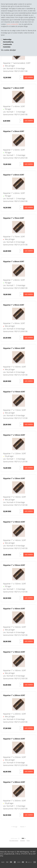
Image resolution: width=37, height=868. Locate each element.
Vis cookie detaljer (8, 50)
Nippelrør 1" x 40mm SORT (14, 88)
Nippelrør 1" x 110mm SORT (14, 392)
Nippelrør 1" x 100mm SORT (14, 348)
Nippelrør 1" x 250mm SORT (14, 739)
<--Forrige (14, 827)
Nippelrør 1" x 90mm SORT (14, 305)
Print (28, 841)
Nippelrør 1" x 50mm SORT (14, 131)
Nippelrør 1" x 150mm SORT (14, 565)
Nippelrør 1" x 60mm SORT (14, 175)
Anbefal (22, 841)
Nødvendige (7, 39)
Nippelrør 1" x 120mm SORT (14, 435)
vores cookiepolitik (12, 24)
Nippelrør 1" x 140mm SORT (14, 522)
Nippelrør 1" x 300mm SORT (14, 782)
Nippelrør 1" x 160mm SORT (14, 609)
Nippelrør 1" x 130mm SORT (14, 478)
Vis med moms (14, 841)
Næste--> (23, 827)
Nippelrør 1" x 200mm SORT (14, 695)
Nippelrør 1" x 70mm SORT (14, 218)
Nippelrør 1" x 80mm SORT (14, 261)
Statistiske (7, 47)
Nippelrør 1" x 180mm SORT (14, 652)
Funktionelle (7, 44)
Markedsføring (8, 42)
